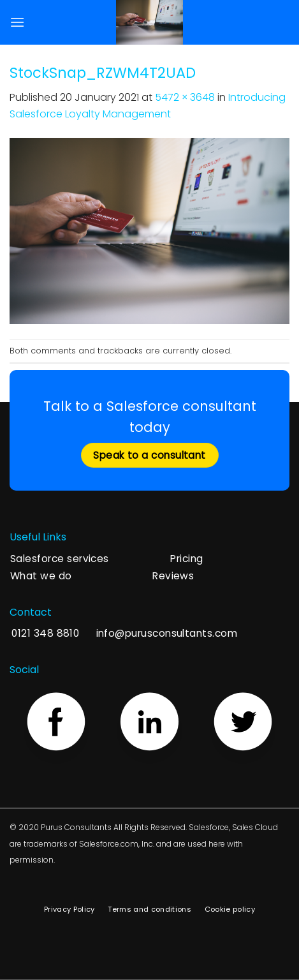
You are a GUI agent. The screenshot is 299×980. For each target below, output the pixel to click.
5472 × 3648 (185, 97)
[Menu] (17, 22)
